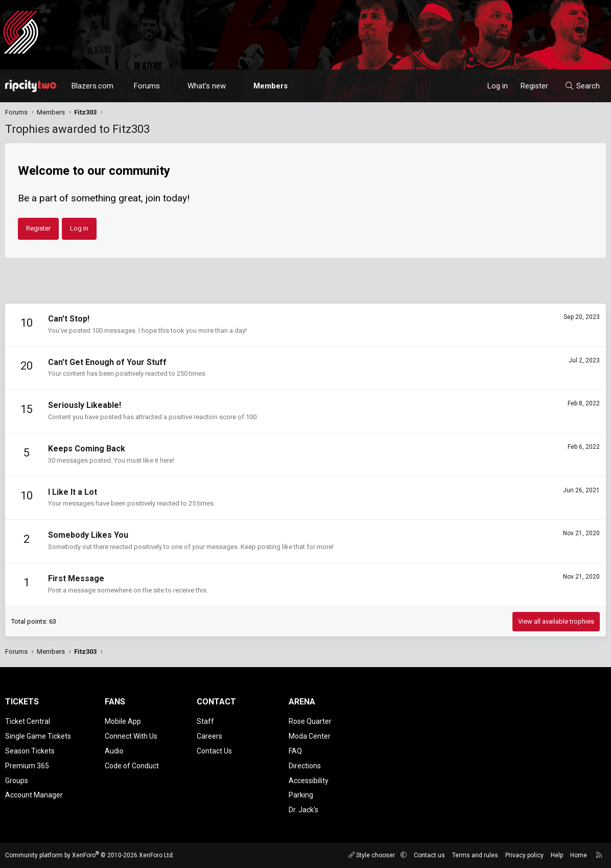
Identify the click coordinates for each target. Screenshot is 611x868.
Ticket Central (28, 721)
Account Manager (34, 795)
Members (271, 86)
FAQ (295, 751)
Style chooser (372, 855)
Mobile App (123, 721)
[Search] (582, 86)
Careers (209, 736)
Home (579, 855)
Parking (301, 795)
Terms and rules (475, 855)
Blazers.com (92, 86)
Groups (17, 781)
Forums (147, 86)
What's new (207, 86)
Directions (305, 766)
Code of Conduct (132, 766)
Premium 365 (27, 766)
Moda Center (310, 736)
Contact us (429, 855)
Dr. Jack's (303, 810)
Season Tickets (30, 751)
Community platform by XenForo (90, 855)
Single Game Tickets (38, 736)
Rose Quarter (310, 721)
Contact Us (214, 751)
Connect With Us (131, 736)
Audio (114, 751)
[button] (169, 86)
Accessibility (309, 781)
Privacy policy (524, 855)
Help (557, 855)
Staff (205, 721)
